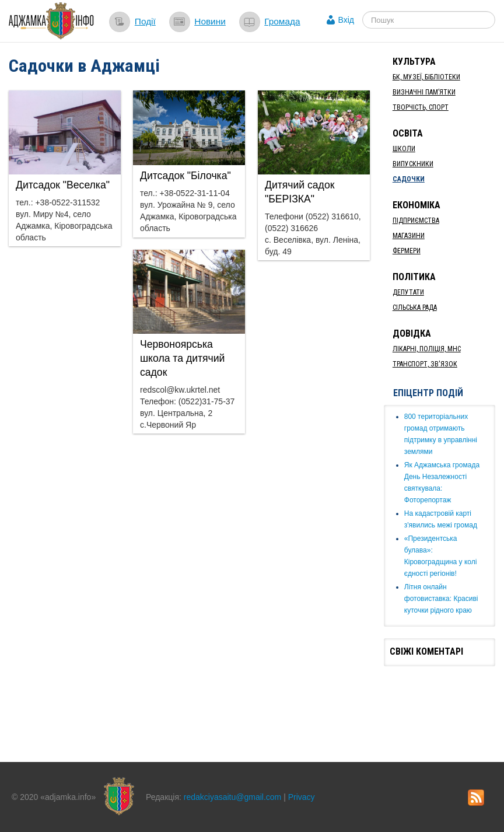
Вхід (346, 20)
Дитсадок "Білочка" (185, 176)
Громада (282, 21)
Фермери (407, 251)
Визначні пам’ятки (424, 92)
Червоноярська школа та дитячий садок (182, 358)
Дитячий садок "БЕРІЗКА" (300, 192)
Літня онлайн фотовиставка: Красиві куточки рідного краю (441, 599)
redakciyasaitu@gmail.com (233, 797)
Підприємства (416, 221)
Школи (404, 149)
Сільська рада (415, 307)
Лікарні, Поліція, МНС (427, 349)
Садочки (409, 179)
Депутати (408, 292)
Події (145, 21)
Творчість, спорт (421, 107)
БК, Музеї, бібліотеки (426, 77)
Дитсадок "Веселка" (63, 185)
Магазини (409, 236)
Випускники (413, 164)
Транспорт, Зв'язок (425, 364)
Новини (210, 21)
